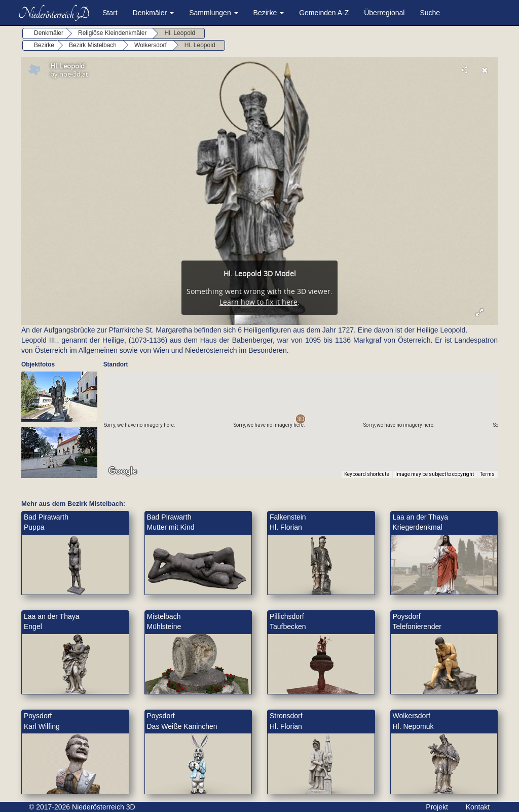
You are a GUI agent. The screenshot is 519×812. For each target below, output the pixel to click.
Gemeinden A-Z (324, 13)
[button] (300, 419)
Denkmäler (154, 13)
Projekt (437, 807)
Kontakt (478, 807)
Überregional (384, 13)
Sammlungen (213, 13)
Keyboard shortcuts (367, 474)
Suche (430, 13)
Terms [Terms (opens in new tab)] (487, 474)
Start (110, 13)
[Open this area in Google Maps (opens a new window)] (123, 471)
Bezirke (269, 13)
